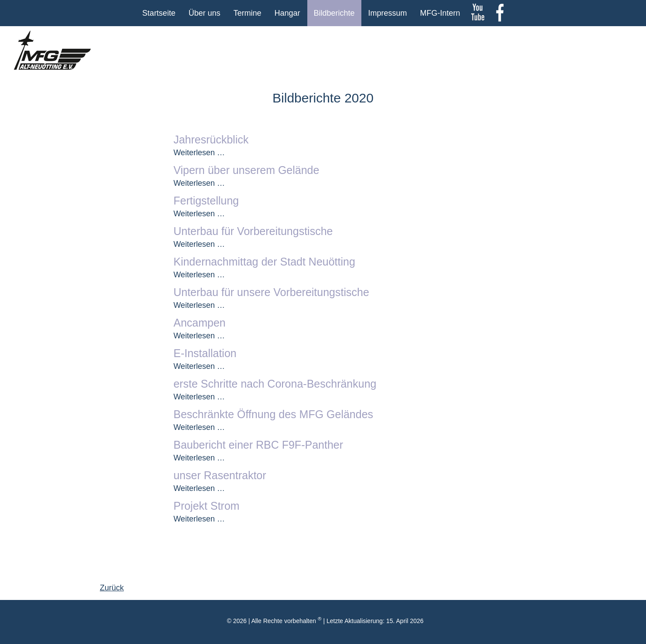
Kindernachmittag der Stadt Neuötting (264, 262)
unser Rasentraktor (220, 475)
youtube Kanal (478, 13)
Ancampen (200, 323)
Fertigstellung (206, 201)
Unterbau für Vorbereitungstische (253, 231)
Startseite (159, 13)
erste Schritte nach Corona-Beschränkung (275, 384)
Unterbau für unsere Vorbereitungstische (271, 292)
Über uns (204, 13)
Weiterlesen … (199, 153)
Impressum (388, 13)
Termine (247, 13)
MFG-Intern (440, 13)
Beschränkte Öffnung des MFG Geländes (273, 414)
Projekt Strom (206, 506)
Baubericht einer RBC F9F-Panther (258, 445)
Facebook (500, 13)
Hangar (287, 13)
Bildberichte (334, 13)
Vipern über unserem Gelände (246, 170)
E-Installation (205, 353)
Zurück (112, 588)
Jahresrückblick (211, 140)
